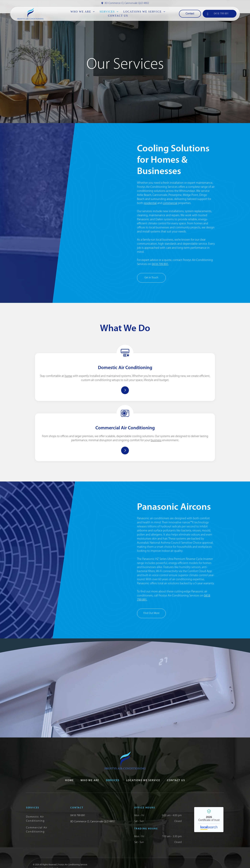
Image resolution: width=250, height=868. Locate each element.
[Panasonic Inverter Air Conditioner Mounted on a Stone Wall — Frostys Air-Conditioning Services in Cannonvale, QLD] (83, 503)
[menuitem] (83, 12)
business (172, 402)
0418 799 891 (160, 264)
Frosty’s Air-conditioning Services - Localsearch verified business (209, 785)
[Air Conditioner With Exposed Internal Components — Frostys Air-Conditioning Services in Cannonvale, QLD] (83, 179)
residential (150, 203)
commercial (170, 203)
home (98, 382)
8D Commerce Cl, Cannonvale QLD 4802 (127, 3)
